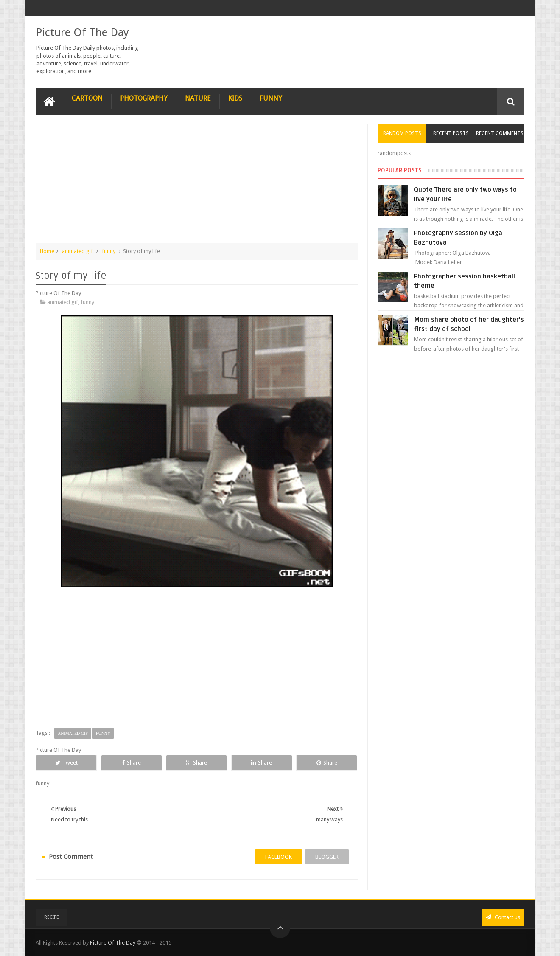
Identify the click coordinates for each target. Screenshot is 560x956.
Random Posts (402, 133)
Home (47, 251)
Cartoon (87, 98)
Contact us (503, 917)
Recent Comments (500, 133)
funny (109, 251)
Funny (271, 98)
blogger (327, 857)
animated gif (77, 251)
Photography (144, 98)
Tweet (66, 763)
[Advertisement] (197, 183)
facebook (279, 857)
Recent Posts (451, 133)
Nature (198, 98)
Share (131, 763)
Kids (235, 98)
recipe (52, 917)
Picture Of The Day (82, 32)
